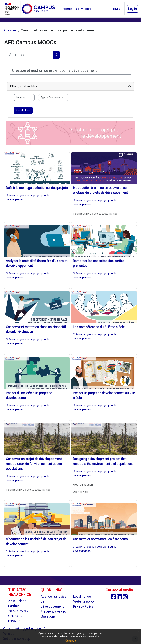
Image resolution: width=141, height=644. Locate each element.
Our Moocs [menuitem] (83, 9)
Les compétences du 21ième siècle (99, 327)
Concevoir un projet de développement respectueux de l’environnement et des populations (34, 464)
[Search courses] (30, 55)
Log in (132, 9)
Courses (10, 30)
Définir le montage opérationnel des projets (37, 188)
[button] (117, 9)
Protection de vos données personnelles (79, 636)
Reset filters (23, 110)
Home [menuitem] (67, 9)
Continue (71, 641)
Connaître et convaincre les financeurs (100, 539)
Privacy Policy (83, 606)
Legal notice (82, 596)
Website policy (84, 601)
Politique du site (49, 636)
